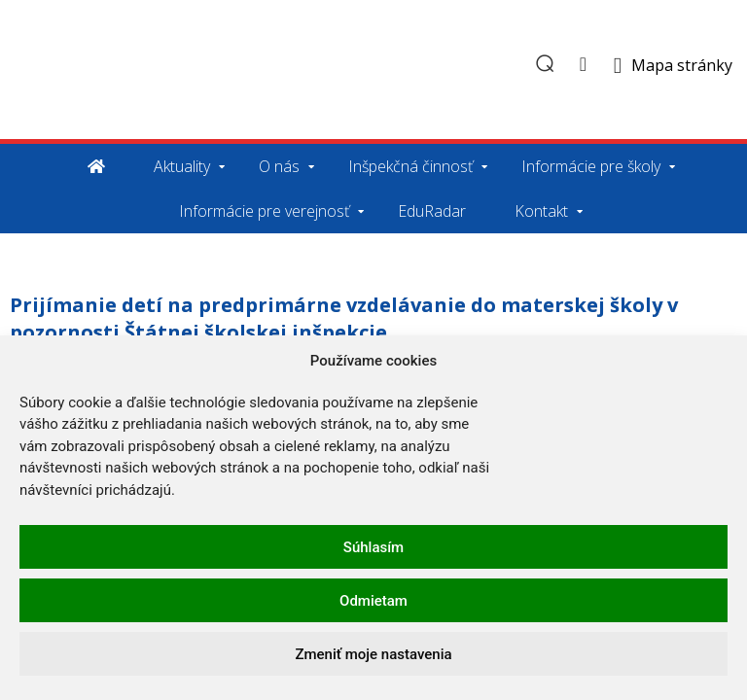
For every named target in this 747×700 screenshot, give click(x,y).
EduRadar (432, 211)
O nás (279, 166)
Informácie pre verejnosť (264, 211)
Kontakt (541, 211)
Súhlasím (373, 547)
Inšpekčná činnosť (410, 166)
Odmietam (373, 601)
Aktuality (182, 166)
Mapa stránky (682, 65)
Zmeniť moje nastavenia (373, 654)
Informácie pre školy (591, 166)
